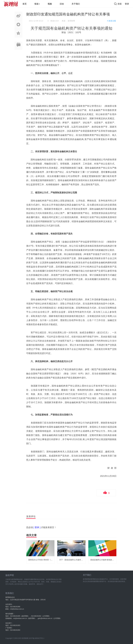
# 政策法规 (111, 21)
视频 (50, 4)
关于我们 (76, 4)
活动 (62, 4)
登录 (127, 4)
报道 (37, 4)
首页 (25, 4)
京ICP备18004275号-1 (36, 638)
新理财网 (71, 21)
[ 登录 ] (37, 527)
